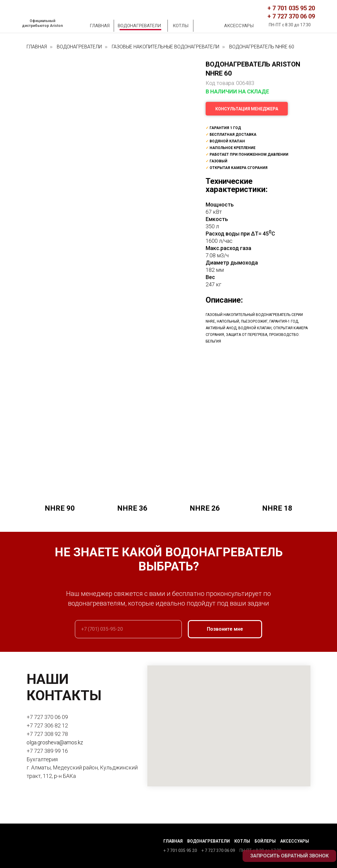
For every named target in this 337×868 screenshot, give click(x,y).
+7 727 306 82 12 (47, 725)
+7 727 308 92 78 (47, 734)
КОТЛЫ (181, 26)
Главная (173, 841)
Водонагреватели (209, 841)
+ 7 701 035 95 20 (291, 8)
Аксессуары (295, 841)
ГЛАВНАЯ (100, 26)
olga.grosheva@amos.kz (55, 742)
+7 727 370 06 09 (47, 717)
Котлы (242, 841)
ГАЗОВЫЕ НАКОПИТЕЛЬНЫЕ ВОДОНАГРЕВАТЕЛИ (165, 47)
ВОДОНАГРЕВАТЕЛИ (139, 26)
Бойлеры (265, 841)
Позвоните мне (225, 629)
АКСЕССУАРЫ (239, 26)
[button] (247, 109)
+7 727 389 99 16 (47, 751)
